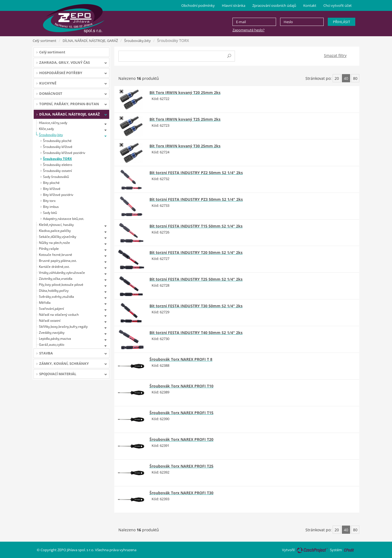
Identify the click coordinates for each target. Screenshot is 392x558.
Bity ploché (51, 183)
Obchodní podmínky (198, 5)
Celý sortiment (45, 41)
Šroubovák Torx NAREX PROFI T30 (181, 493)
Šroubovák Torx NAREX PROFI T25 (181, 466)
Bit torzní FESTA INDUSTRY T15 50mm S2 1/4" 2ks (196, 226)
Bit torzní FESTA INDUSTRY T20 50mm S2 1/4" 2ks (196, 252)
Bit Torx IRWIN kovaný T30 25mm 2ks (185, 146)
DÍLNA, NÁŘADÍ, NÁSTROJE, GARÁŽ (90, 41)
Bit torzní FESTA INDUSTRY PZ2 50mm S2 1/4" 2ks (196, 173)
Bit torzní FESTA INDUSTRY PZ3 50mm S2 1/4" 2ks (196, 199)
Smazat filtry (335, 55)
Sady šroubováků (56, 177)
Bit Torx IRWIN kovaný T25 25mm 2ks (185, 119)
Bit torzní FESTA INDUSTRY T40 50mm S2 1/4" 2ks (196, 333)
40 (346, 78)
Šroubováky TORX (57, 159)
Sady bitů (50, 213)
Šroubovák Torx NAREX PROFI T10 (181, 386)
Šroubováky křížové (58, 147)
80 (355, 78)
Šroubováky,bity (137, 41)
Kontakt (310, 5)
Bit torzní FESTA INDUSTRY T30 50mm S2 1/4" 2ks (196, 306)
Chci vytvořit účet (338, 5)
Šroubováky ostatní (57, 171)
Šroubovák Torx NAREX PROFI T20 (181, 439)
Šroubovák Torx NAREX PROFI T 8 (181, 359)
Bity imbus (51, 207)
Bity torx (49, 201)
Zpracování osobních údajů (274, 5)
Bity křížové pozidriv (58, 195)
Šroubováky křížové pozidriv (64, 153)
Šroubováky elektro (58, 165)
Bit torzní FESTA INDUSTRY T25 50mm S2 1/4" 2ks (196, 279)
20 (337, 78)
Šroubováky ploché (57, 141)
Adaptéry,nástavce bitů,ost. (64, 219)
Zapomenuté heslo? (249, 30)
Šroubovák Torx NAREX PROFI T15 (181, 413)
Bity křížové (52, 189)
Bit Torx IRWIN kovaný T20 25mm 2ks (185, 93)
